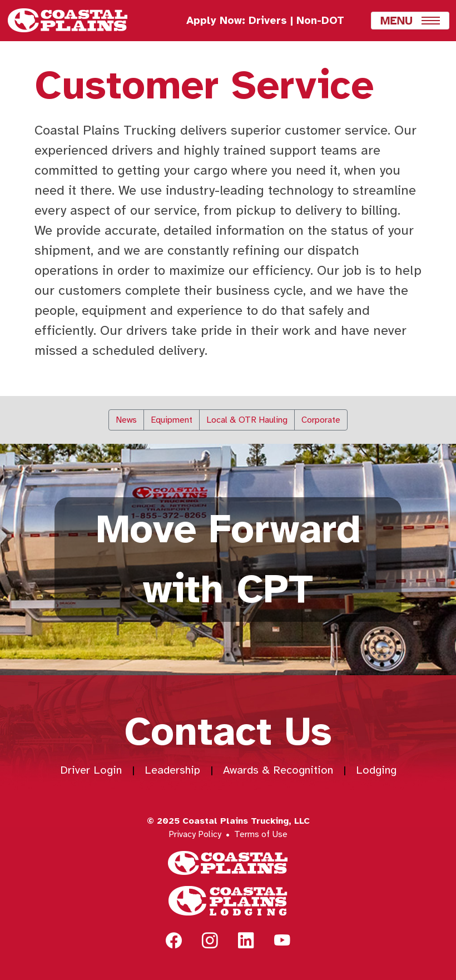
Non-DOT (320, 21)
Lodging (376, 770)
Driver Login (91, 770)
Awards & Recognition (278, 770)
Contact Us (228, 732)
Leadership (172, 770)
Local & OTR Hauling (247, 420)
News (126, 420)
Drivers (268, 21)
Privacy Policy (195, 834)
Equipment (172, 420)
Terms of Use (261, 834)
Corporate (321, 420)
